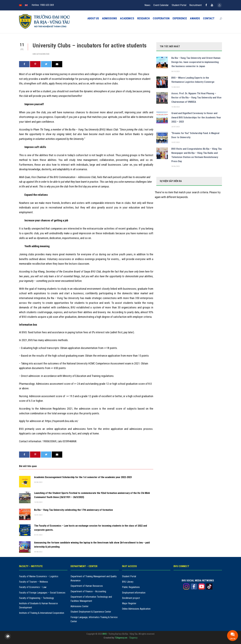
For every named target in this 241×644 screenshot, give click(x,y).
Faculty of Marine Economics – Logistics (39, 576)
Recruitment (196, 5)
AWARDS (195, 18)
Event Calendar (161, 5)
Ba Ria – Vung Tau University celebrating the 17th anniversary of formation (73, 510)
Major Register (129, 603)
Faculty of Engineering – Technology (37, 598)
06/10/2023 (175, 71)
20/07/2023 (175, 127)
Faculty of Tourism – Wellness (34, 582)
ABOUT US (93, 18)
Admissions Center (80, 606)
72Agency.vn (121, 638)
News (147, 5)
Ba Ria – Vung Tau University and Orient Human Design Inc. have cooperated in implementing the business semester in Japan (196, 62)
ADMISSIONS (110, 18)
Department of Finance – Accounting (88, 591)
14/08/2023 (175, 107)
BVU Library (128, 582)
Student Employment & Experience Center (91, 612)
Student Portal (179, 5)
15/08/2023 (175, 87)
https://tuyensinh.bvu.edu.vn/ (62, 421)
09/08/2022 (38, 552)
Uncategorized (41, 54)
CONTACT (209, 18)
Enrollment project (131, 598)
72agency (133, 638)
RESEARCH (143, 18)
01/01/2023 (38, 535)
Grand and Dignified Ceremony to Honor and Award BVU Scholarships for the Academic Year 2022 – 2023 (196, 117)
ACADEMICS (127, 18)
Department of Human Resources (87, 586)
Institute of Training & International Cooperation (42, 613)
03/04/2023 (38, 482)
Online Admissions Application (136, 609)
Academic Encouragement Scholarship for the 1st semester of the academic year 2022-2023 (83, 477)
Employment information (134, 593)
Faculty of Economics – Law (33, 587)
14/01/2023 (38, 515)
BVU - (106, 634)
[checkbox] (8, 636)
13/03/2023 (38, 502)
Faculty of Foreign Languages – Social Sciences (42, 593)
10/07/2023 (175, 142)
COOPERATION (161, 18)
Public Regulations (131, 587)
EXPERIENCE (180, 18)
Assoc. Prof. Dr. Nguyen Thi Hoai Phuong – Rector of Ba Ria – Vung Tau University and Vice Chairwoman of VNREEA (196, 98)
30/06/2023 (175, 166)
